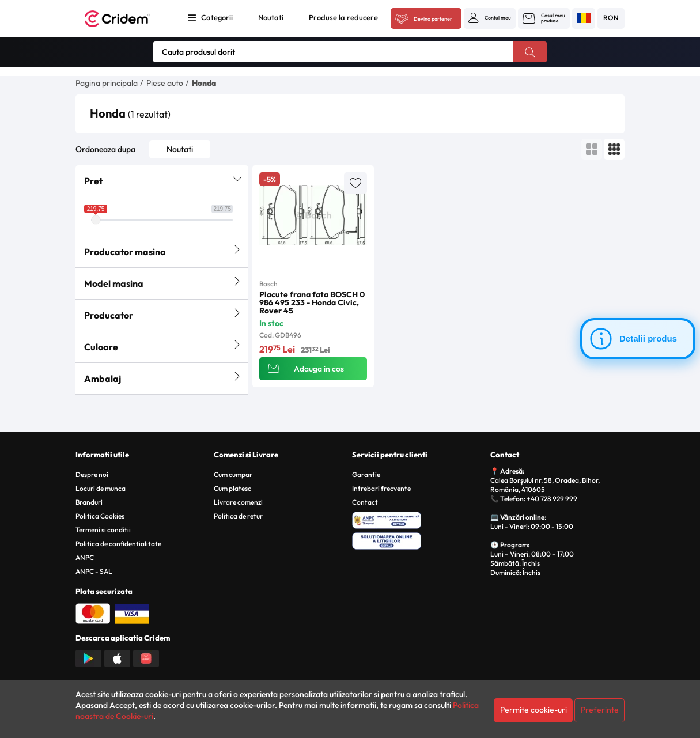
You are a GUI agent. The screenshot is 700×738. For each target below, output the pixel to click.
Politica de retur (238, 516)
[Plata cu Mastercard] (93, 612)
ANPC (85, 557)
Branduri (89, 502)
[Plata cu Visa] (132, 612)
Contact (365, 502)
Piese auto (165, 83)
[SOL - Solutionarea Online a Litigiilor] (419, 539)
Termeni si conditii (103, 530)
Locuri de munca (101, 488)
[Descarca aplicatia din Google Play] (88, 657)
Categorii (217, 17)
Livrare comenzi (238, 502)
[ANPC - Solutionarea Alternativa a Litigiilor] (419, 519)
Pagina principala (107, 83)
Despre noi (92, 474)
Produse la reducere (343, 17)
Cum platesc (232, 488)
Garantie (366, 474)
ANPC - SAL (94, 571)
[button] (490, 18)
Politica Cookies (100, 516)
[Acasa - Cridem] (125, 19)
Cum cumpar (233, 474)
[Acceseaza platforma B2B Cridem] (426, 19)
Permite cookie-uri (533, 710)
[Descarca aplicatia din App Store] (117, 657)
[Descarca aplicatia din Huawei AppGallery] (146, 657)
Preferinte (600, 710)
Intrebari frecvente (381, 488)
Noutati (271, 17)
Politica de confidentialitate (118, 544)
